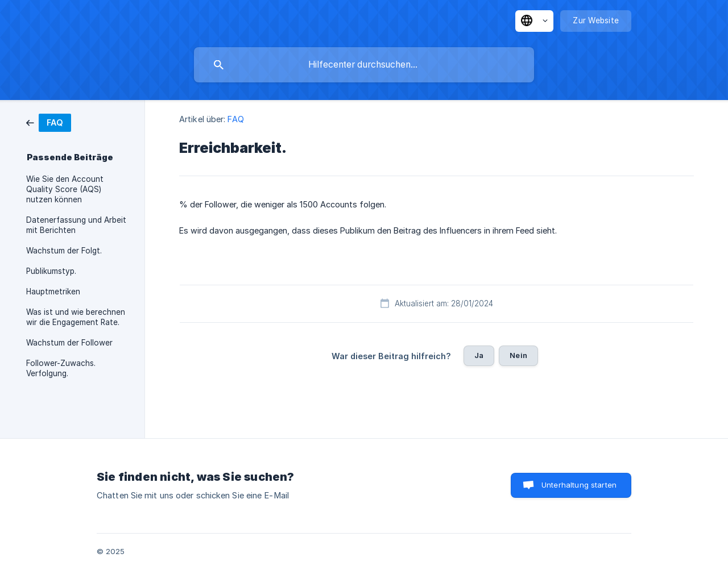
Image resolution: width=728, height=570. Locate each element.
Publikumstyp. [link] (51, 271)
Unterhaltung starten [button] (579, 485)
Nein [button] (518, 355)
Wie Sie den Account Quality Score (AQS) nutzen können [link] (65, 189)
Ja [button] (479, 355)
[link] (49, 122)
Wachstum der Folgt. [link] (64, 251)
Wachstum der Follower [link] (69, 343)
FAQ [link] (235, 119)
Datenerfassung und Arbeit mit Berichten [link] (76, 225)
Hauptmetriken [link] (53, 292)
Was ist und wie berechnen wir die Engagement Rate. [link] (76, 317)
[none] (534, 21)
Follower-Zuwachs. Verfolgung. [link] (61, 368)
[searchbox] (364, 65)
